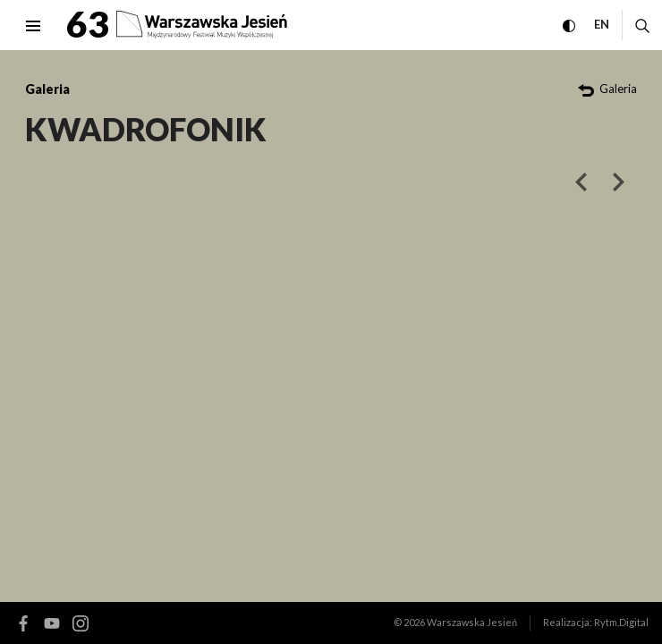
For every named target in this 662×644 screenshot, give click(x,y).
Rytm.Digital (621, 622)
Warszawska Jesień (472, 622)
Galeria (47, 89)
